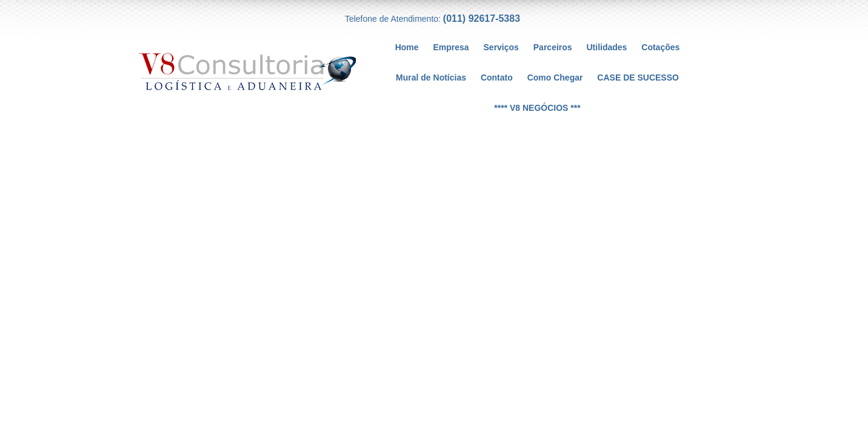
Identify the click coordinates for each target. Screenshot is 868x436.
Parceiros (553, 47)
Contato (497, 78)
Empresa (451, 47)
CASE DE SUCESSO (638, 78)
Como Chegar (555, 78)
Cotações (660, 47)
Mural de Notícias (431, 78)
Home (407, 47)
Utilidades (607, 47)
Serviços (501, 47)
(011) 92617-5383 (482, 18)
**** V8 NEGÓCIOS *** (537, 108)
